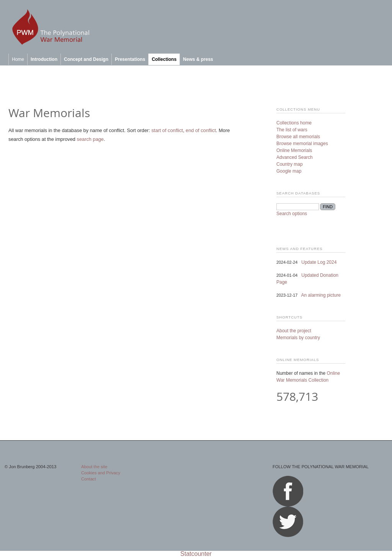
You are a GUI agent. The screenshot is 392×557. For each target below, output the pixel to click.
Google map (289, 171)
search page (90, 139)
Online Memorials (294, 150)
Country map (290, 164)
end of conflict (201, 130)
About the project (294, 331)
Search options (292, 214)
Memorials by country (298, 338)
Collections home (294, 123)
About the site (94, 467)
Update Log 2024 (319, 262)
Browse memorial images (302, 144)
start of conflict (167, 130)
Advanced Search (295, 157)
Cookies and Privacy (101, 473)
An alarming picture (321, 295)
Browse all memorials (298, 137)
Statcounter (196, 554)
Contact (89, 479)
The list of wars (292, 130)
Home (18, 59)
